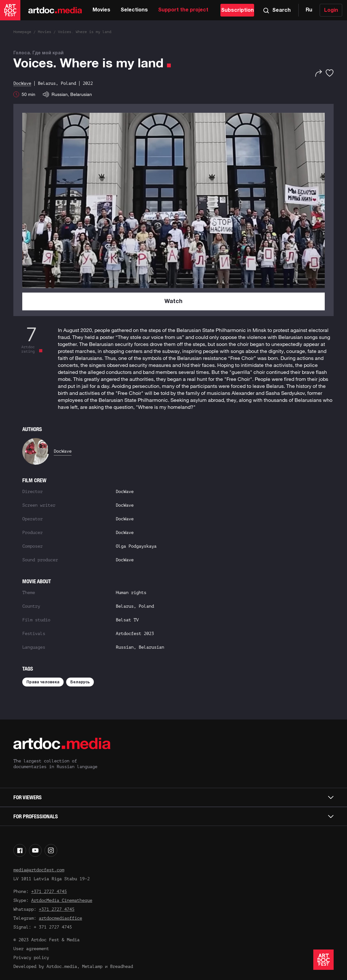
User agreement (31, 949)
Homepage (22, 32)
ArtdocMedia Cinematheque (62, 900)
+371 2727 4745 (49, 892)
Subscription (237, 10)
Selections (134, 10)
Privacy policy (31, 958)
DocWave (63, 451)
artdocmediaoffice (60, 918)
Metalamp (92, 966)
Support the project (183, 10)
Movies (101, 10)
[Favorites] (330, 73)
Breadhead (121, 966)
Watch (173, 302)
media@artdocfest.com (39, 870)
